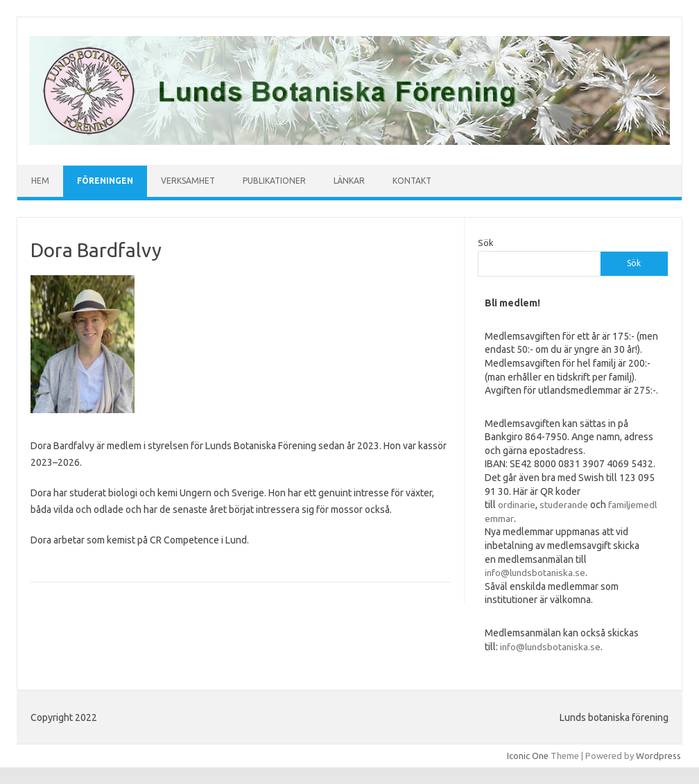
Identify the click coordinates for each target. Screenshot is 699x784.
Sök (486, 243)
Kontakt (412, 181)
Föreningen (105, 181)
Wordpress (658, 756)
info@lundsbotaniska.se (535, 573)
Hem (40, 181)
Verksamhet (188, 181)
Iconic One (528, 756)
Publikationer (274, 181)
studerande (564, 505)
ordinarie (517, 505)
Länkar (349, 181)
